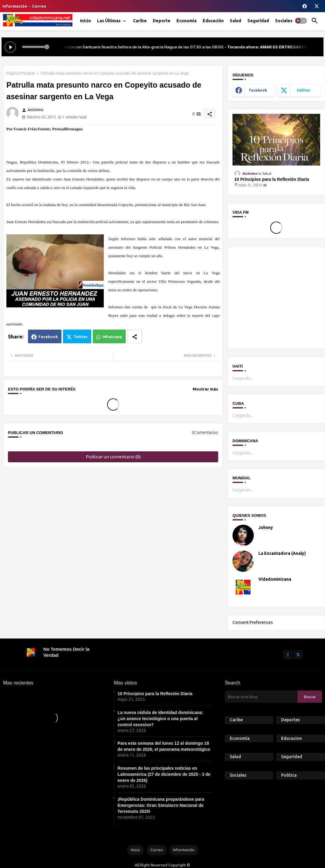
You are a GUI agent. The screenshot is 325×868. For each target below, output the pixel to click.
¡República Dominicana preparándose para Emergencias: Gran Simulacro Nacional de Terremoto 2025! (161, 805)
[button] (301, 21)
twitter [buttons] (303, 90)
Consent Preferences (253, 622)
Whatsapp (112, 337)
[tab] (86, 21)
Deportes (290, 720)
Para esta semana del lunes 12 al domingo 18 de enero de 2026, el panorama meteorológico (164, 746)
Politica (289, 775)
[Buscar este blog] (261, 697)
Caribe (140, 21)
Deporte (162, 21)
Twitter (81, 337)
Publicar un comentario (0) (113, 457)
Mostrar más (205, 389)
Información (15, 6)
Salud (236, 21)
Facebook (48, 337)
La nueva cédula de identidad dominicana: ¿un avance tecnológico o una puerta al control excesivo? (160, 719)
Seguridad (258, 21)
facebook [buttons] (258, 90)
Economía (187, 21)
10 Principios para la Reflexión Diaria (272, 179)
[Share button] (135, 336)
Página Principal (21, 73)
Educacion (292, 738)
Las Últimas (109, 21)
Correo (39, 6)
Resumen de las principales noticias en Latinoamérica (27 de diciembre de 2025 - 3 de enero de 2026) (164, 774)
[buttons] (305, 6)
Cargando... (243, 378)
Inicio (86, 21)
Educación (213, 21)
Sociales (284, 21)
